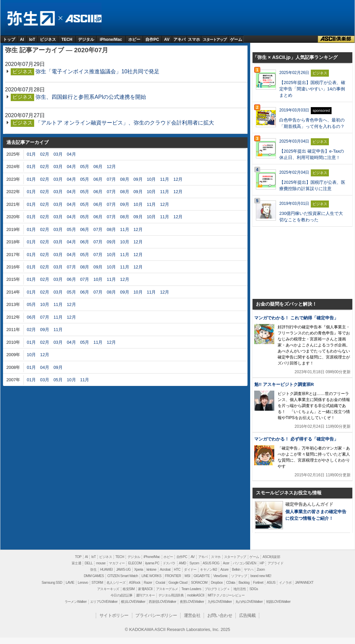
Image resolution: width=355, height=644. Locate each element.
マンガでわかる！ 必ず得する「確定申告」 (296, 439)
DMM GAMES (94, 576)
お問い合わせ (220, 615)
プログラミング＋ (217, 589)
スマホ (194, 39)
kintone (151, 570)
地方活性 (240, 589)
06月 (98, 167)
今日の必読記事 (122, 595)
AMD (182, 563)
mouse (101, 563)
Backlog (244, 583)
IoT (32, 39)
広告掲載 (247, 615)
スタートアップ (215, 39)
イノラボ (285, 583)
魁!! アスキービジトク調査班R (284, 384)
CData (230, 583)
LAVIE (70, 583)
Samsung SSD (52, 583)
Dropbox (217, 583)
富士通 (76, 563)
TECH (67, 39)
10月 (151, 179)
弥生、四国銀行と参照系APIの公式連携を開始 (91, 97)
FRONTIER (173, 576)
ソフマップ (239, 576)
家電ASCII (145, 589)
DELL (89, 563)
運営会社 (192, 615)
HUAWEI (106, 570)
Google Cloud (178, 583)
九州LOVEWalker (220, 602)
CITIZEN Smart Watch (123, 576)
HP (262, 563)
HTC (177, 570)
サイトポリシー (114, 615)
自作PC (152, 39)
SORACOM (199, 583)
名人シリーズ (116, 583)
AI (22, 39)
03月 (58, 154)
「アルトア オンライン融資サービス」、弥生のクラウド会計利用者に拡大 (125, 123)
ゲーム (236, 39)
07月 (111, 179)
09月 (138, 179)
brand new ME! (261, 576)
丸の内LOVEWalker (249, 602)
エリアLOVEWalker (104, 602)
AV (167, 39)
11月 (165, 179)
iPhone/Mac (111, 39)
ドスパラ (169, 563)
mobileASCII (196, 595)
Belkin (236, 570)
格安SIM (128, 589)
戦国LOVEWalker (278, 602)
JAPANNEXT (304, 583)
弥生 (31, 19)
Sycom (194, 563)
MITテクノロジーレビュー (226, 595)
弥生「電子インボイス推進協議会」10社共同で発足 (97, 71)
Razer (148, 583)
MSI (187, 576)
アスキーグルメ (167, 589)
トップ (9, 39)
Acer (226, 563)
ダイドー (190, 570)
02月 (45, 154)
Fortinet (258, 583)
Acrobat (165, 570)
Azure (224, 570)
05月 (85, 167)
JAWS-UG (123, 570)
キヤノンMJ (208, 570)
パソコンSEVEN (244, 563)
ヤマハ (248, 570)
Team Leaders (191, 589)
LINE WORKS (151, 576)
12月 (111, 167)
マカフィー (117, 563)
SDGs (254, 589)
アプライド (275, 563)
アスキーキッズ (108, 589)
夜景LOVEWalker (192, 602)
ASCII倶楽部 (336, 39)
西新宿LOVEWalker (162, 602)
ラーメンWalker (76, 602)
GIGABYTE (202, 576)
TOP (78, 557)
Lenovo (83, 583)
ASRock (135, 583)
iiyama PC (152, 563)
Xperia (138, 570)
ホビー (134, 39)
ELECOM (135, 563)
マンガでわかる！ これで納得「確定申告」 (296, 318)
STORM (97, 583)
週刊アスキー (145, 595)
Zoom (261, 570)
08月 (125, 179)
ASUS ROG (211, 563)
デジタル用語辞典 (171, 595)
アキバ (180, 39)
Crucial (160, 583)
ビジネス (48, 39)
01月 (31, 154)
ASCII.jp (82, 19)
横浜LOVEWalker (133, 602)
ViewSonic (221, 576)
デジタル (86, 39)
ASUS (271, 583)
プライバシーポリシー (156, 615)
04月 (71, 154)
